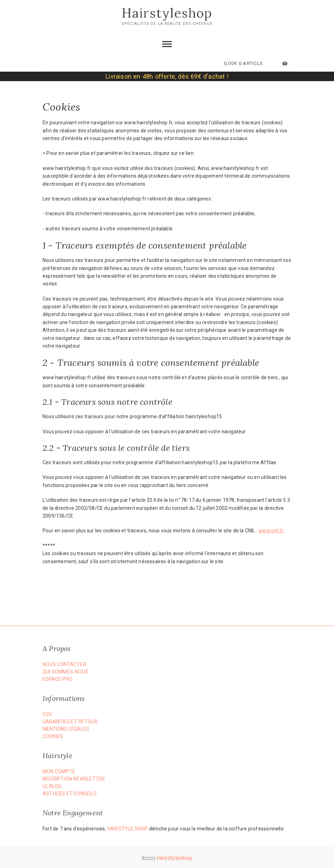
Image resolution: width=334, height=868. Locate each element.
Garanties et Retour (70, 722)
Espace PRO (57, 679)
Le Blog (52, 786)
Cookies (53, 736)
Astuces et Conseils (70, 794)
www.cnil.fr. (271, 531)
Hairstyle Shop (128, 829)
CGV (47, 714)
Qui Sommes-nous (65, 672)
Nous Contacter (64, 664)
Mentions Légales (66, 729)
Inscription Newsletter (74, 779)
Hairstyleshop (167, 13)
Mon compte (59, 771)
